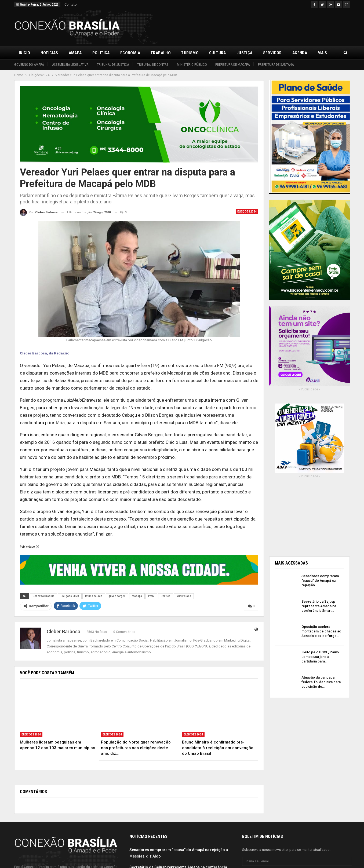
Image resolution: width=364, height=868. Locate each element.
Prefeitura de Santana (276, 65)
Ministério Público (192, 65)
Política (101, 53)
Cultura (218, 53)
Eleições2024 (247, 212)
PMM (151, 596)
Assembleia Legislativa (70, 65)
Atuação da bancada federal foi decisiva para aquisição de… (321, 682)
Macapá (137, 596)
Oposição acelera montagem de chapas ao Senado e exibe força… (321, 631)
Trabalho (161, 53)
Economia (130, 53)
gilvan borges (117, 596)
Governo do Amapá (29, 65)
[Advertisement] (252, 27)
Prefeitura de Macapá (232, 65)
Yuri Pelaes (184, 596)
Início (24, 53)
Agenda (300, 53)
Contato (71, 4)
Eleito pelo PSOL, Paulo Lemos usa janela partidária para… (320, 657)
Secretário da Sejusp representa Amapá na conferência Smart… (319, 606)
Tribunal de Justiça (113, 65)
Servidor (272, 53)
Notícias (49, 53)
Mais (322, 53)
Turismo (190, 53)
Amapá (75, 53)
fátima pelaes (94, 596)
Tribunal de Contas (153, 65)
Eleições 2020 (70, 596)
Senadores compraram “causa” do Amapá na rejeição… (320, 581)
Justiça (245, 53)
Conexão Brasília (43, 596)
